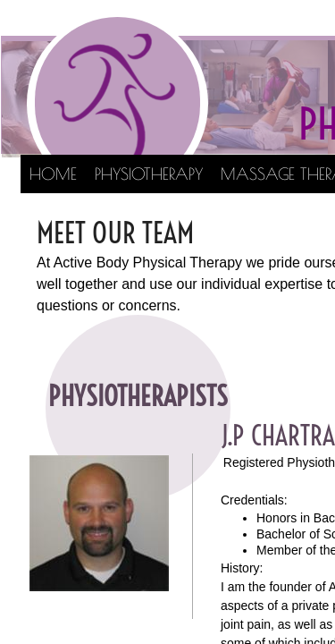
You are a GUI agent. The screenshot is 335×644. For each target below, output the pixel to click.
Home (53, 174)
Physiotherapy (149, 174)
